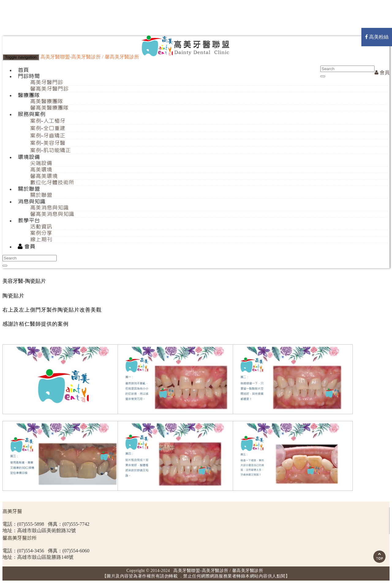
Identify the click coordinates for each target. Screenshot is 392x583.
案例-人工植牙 (48, 121)
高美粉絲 (377, 37)
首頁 (23, 70)
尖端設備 (41, 163)
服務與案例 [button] (32, 114)
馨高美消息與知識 (52, 214)
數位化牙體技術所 (52, 183)
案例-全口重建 (48, 128)
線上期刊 (41, 240)
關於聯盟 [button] (29, 189)
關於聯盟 (41, 195)
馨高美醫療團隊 (49, 108)
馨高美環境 (44, 176)
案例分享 (41, 233)
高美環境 (41, 170)
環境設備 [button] (29, 157)
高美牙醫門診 (47, 82)
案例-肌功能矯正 (50, 150)
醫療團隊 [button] (29, 95)
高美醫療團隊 (47, 101)
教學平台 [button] (29, 221)
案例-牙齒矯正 (48, 136)
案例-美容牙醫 (48, 143)
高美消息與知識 (49, 208)
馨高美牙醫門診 (49, 89)
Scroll (379, 557)
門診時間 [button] (29, 76)
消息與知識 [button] (32, 202)
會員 (382, 72)
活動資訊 (41, 227)
